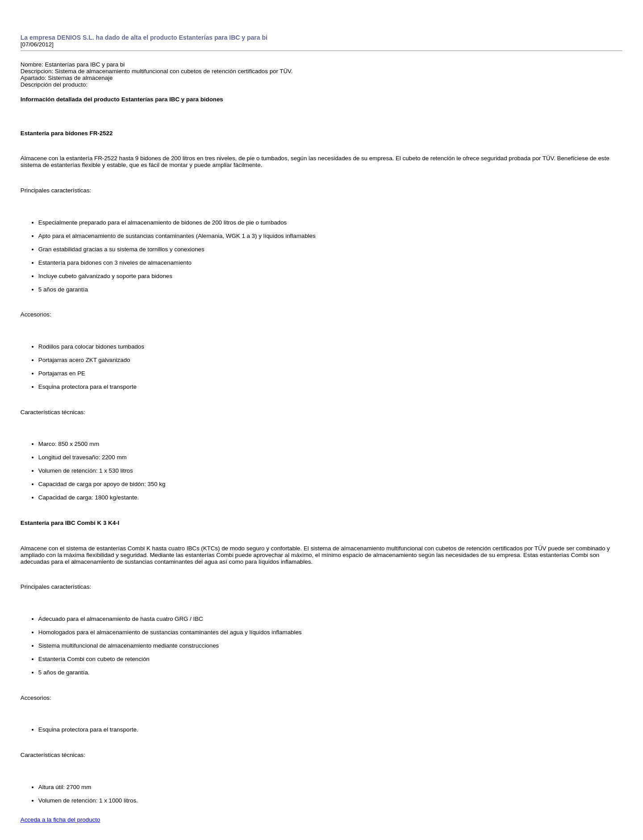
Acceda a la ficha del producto (61, 820)
